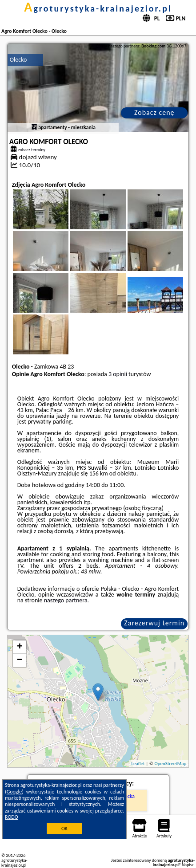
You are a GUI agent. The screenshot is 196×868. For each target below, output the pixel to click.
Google (14, 792)
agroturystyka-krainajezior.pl (98, 8)
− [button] (20, 660)
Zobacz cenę (154, 112)
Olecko (18, 60)
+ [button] (20, 647)
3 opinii (118, 374)
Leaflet (138, 764)
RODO (12, 817)
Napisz (188, 865)
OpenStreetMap (170, 764)
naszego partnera (66, 600)
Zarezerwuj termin (154, 623)
